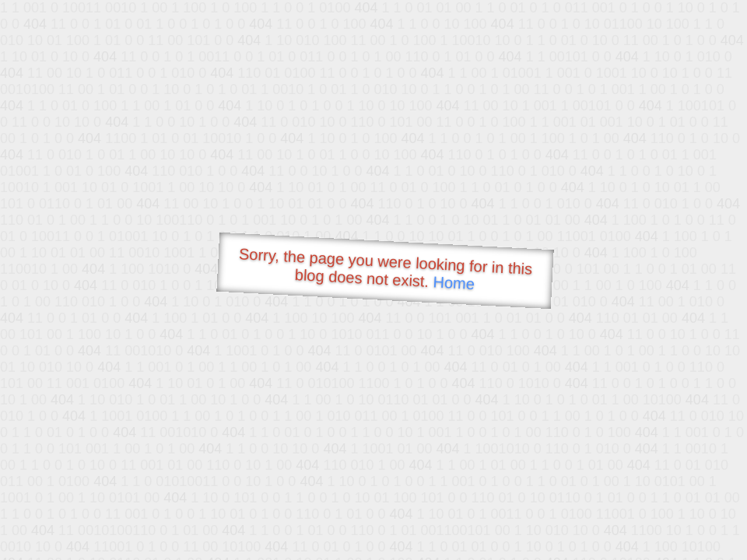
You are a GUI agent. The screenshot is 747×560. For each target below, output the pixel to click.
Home (454, 283)
